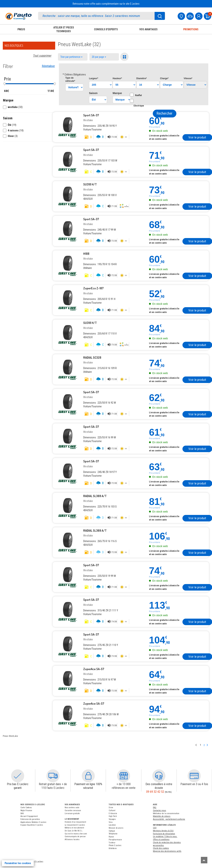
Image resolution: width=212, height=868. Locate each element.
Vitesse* (188, 78)
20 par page (99, 57)
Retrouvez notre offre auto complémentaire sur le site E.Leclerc (106, 4)
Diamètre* (142, 78)
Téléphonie (113, 834)
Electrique (139, 103)
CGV (155, 828)
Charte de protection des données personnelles (167, 844)
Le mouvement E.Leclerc (75, 825)
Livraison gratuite (72, 813)
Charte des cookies (161, 848)
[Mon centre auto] (182, 16)
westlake (15, 107)
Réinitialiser (48, 66)
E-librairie (113, 813)
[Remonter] (204, 860)
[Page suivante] (207, 745)
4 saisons (16, 130)
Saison (93, 93)
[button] (29, 107)
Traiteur (112, 843)
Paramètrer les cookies (18, 863)
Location (112, 825)
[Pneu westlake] (68, 125)
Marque (117, 93)
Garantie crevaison (73, 810)
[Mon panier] (208, 16)
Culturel (112, 810)
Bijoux (111, 837)
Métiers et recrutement (74, 828)
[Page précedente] (196, 745)
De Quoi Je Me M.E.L (73, 831)
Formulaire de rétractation (164, 834)
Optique (112, 831)
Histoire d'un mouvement (75, 822)
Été (12, 125)
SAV (22, 813)
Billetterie (113, 848)
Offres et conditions (161, 839)
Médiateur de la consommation (166, 813)
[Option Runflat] (132, 95)
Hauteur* (117, 78)
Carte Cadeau (26, 808)
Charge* (164, 78)
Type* (70, 79)
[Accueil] (19, 16)
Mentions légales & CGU (163, 831)
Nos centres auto (72, 808)
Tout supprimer (42, 56)
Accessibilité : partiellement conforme (169, 819)
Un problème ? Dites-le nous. (165, 837)
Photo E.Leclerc (115, 845)
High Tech (113, 816)
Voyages (112, 819)
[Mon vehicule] (190, 16)
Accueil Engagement (29, 816)
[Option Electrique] (132, 101)
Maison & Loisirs (116, 828)
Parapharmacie (115, 840)
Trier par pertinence (71, 57)
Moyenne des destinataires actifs (167, 851)
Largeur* (94, 78)
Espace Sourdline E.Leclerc (32, 825)
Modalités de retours (162, 816)
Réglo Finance (26, 810)
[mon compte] (199, 16)
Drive (111, 808)
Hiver (13, 136)
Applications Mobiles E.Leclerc (33, 822)
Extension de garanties (30, 819)
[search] (102, 16)
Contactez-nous (160, 810)
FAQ (155, 808)
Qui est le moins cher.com (76, 834)
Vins (111, 822)
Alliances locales (72, 839)
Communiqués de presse (75, 837)
